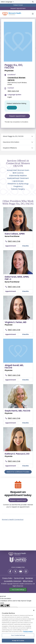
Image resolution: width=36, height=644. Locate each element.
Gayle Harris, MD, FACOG (18, 411)
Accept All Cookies (18, 641)
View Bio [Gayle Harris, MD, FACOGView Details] (25, 423)
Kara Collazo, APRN (15, 234)
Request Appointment (18, 8)
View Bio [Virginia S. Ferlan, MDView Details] (25, 334)
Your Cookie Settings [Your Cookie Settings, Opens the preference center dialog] (18, 635)
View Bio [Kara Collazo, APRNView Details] (25, 246)
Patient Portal (18, 5)
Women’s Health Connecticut (13, 520)
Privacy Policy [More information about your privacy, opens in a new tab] (28, 632)
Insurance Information (11, 142)
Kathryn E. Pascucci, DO (17, 454)
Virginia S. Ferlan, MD (16, 322)
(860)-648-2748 (13, 91)
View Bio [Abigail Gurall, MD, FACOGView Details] (25, 380)
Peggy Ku (12, 108)
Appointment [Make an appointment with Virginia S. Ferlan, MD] (11, 334)
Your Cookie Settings (18, 590)
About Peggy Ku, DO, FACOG (13, 136)
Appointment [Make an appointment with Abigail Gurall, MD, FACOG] (11, 380)
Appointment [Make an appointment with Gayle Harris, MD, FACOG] (11, 423)
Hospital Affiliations (10, 148)
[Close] (34, 610)
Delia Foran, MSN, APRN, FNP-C (17, 278)
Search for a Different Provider (18, 472)
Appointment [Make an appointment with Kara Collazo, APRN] (11, 246)
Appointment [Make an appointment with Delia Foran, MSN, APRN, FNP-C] (11, 291)
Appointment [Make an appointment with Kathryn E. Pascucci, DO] (11, 466)
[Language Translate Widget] (7, 2)
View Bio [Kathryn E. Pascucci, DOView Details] (25, 466)
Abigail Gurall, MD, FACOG (14, 367)
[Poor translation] (7, 606)
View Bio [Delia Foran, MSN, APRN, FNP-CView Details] (25, 291)
